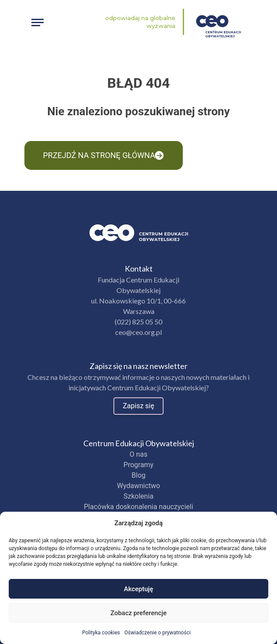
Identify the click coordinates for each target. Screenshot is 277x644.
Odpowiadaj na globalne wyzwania (140, 22)
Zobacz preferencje (138, 613)
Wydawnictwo (138, 486)
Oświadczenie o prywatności (157, 633)
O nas (138, 454)
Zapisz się (139, 406)
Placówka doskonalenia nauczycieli (138, 507)
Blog (139, 475)
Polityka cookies (101, 633)
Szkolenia (138, 496)
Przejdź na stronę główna (104, 155)
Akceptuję (138, 589)
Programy (138, 465)
